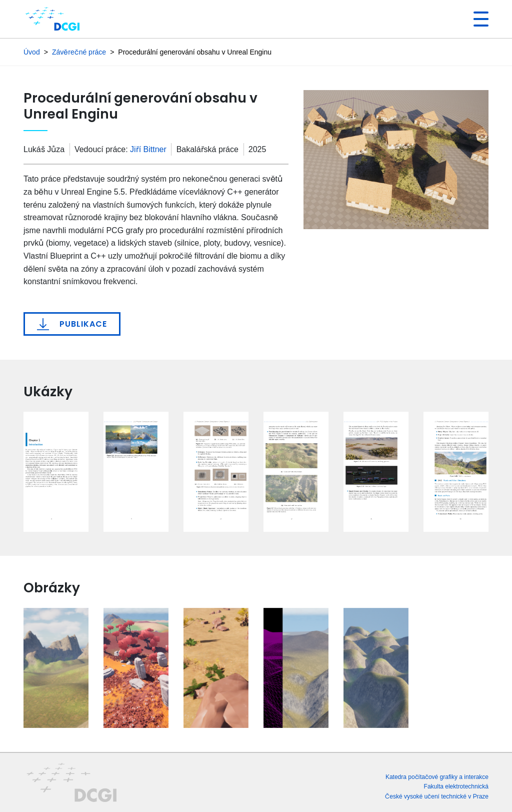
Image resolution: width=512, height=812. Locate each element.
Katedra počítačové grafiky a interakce (437, 777)
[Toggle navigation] (477, 19)
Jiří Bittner (148, 149)
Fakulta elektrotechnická (456, 786)
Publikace (72, 324)
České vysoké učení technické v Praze (437, 796)
